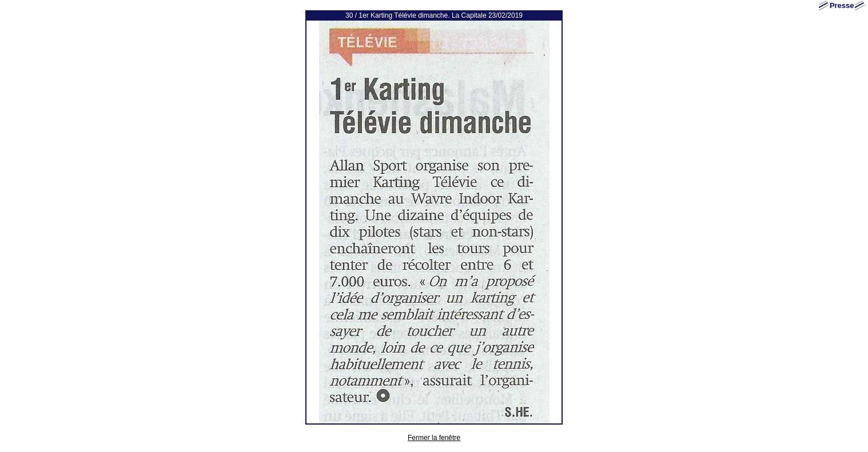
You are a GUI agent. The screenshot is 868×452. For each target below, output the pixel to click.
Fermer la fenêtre (434, 438)
